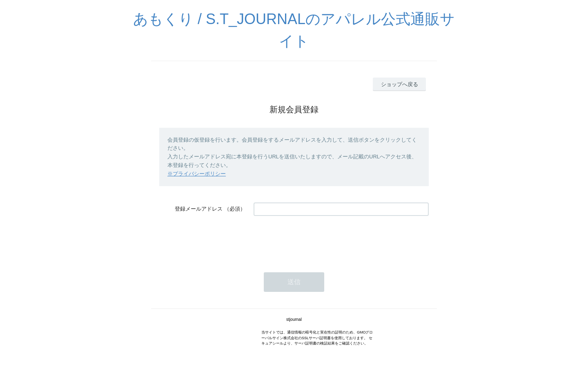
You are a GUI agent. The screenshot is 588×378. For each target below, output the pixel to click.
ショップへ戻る (400, 84)
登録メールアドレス (199, 209)
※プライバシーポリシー (197, 174)
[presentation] (316, 240)
